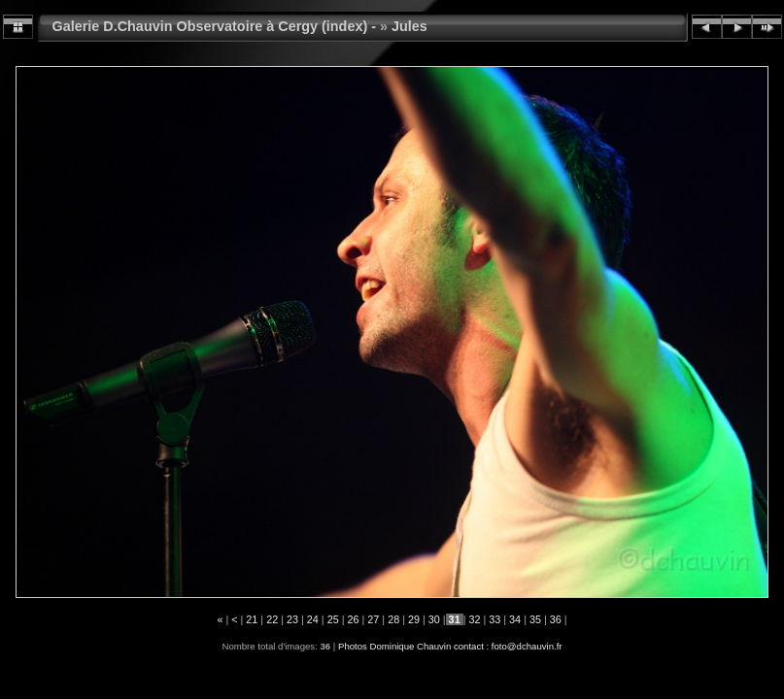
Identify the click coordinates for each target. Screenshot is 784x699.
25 (333, 619)
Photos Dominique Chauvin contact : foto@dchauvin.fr (450, 646)
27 (373, 619)
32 (474, 619)
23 (292, 619)
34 (515, 619)
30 (434, 619)
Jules (409, 26)
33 (494, 619)
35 (535, 619)
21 (252, 619)
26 (353, 619)
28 (393, 619)
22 (272, 619)
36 (556, 619)
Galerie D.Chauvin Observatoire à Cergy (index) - (215, 26)
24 (313, 619)
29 (414, 619)
